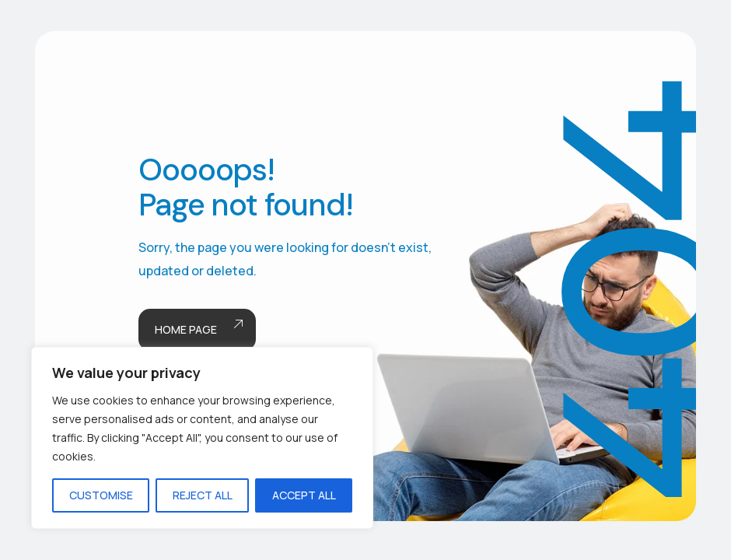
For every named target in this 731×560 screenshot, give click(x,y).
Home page (197, 330)
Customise (101, 495)
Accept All (304, 495)
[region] (202, 438)
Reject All (203, 495)
